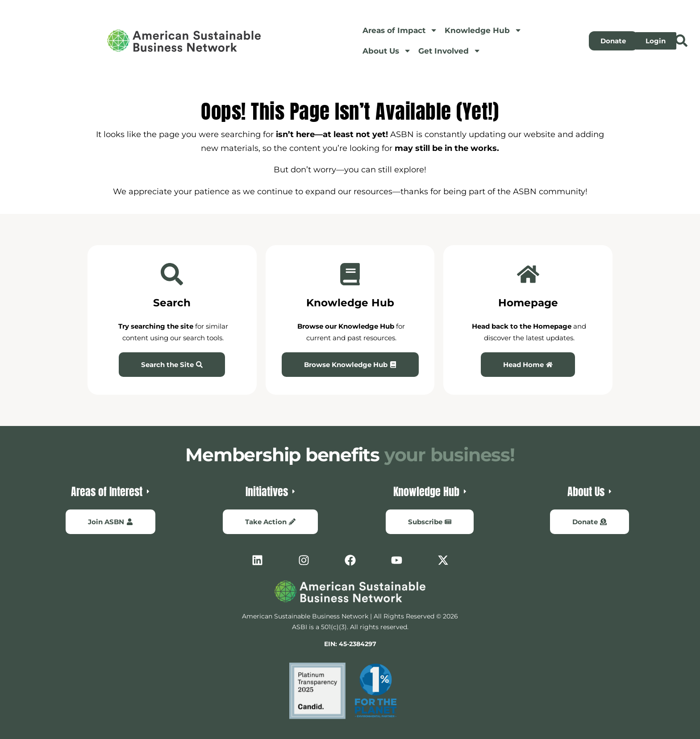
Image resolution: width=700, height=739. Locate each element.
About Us (387, 51)
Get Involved (450, 51)
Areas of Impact (400, 30)
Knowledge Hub (483, 30)
